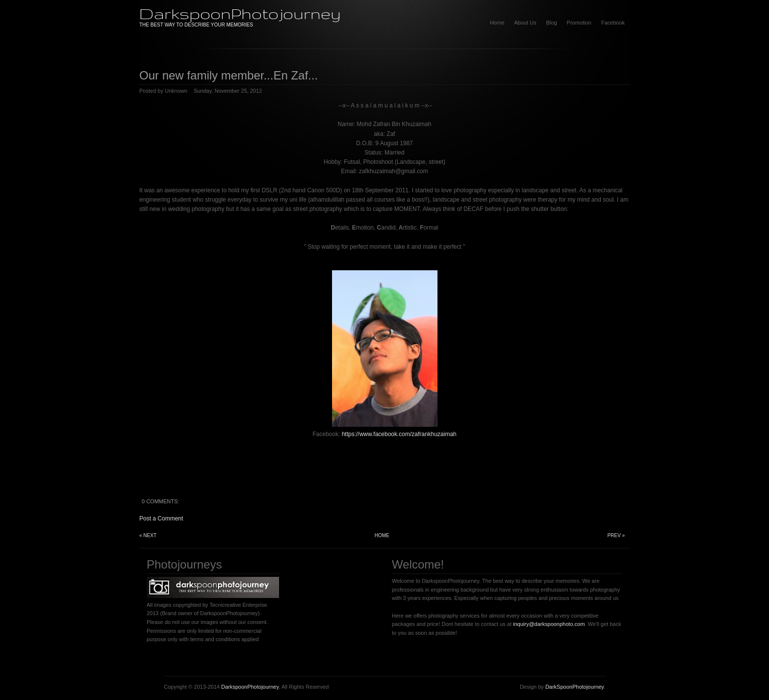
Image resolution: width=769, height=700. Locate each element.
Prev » (616, 535)
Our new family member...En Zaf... (229, 75)
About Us (525, 23)
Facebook (613, 23)
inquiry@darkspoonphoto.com (549, 624)
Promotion (579, 23)
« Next (148, 535)
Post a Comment (161, 519)
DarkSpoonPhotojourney (575, 687)
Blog (552, 23)
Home (497, 23)
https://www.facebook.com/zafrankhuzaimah (399, 434)
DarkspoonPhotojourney (240, 13)
